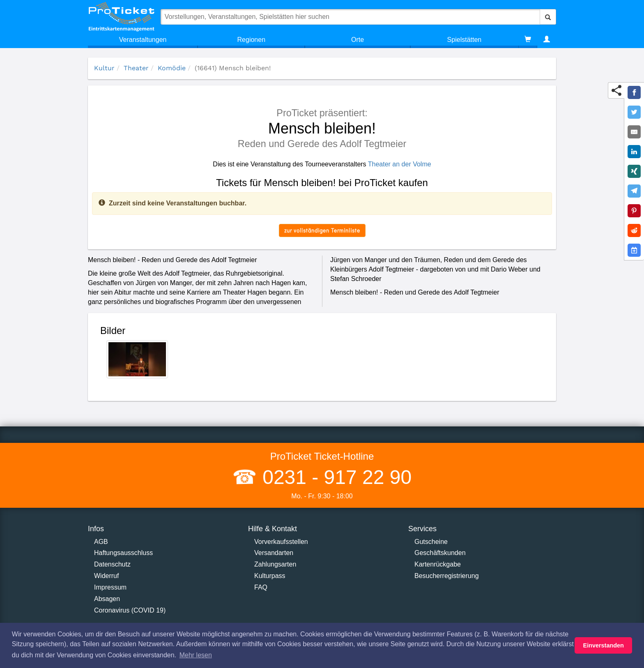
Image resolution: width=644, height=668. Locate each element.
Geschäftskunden (440, 553)
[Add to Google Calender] (634, 250)
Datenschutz (112, 564)
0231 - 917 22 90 (334, 477)
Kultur (104, 68)
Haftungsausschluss (123, 553)
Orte (358, 40)
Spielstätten (465, 40)
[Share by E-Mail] (634, 132)
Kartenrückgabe (438, 564)
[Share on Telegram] (634, 191)
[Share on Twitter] (634, 112)
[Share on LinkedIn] (634, 152)
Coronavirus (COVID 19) (130, 610)
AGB (101, 542)
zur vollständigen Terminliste (322, 230)
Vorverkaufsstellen (281, 542)
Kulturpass (270, 576)
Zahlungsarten (275, 564)
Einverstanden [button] (604, 645)
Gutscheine (431, 542)
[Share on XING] (634, 171)
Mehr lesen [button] (196, 655)
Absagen (107, 599)
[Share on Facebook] (634, 92)
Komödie (172, 68)
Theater (136, 68)
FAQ (261, 587)
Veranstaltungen (143, 40)
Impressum (110, 587)
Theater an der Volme (400, 164)
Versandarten (274, 553)
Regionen (252, 40)
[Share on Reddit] (634, 230)
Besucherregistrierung (447, 576)
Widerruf (106, 576)
